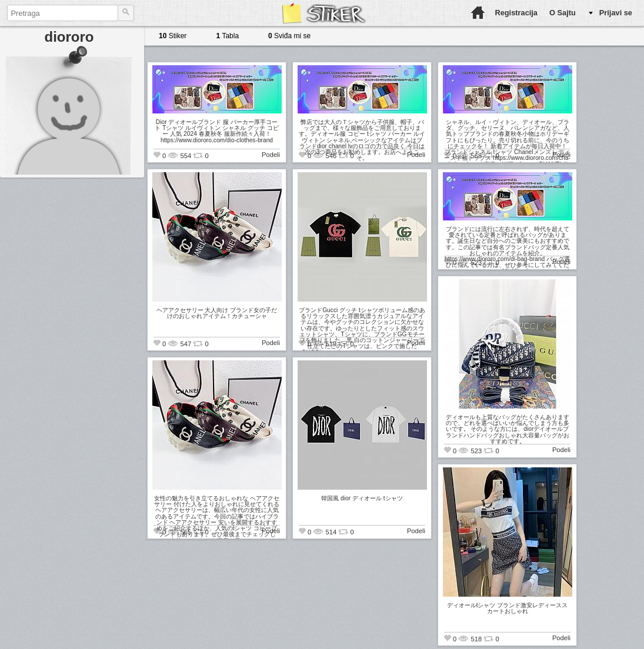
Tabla (227, 36)
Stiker (173, 36)
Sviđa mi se (289, 36)
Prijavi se (616, 13)
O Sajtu (563, 13)
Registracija (516, 13)
